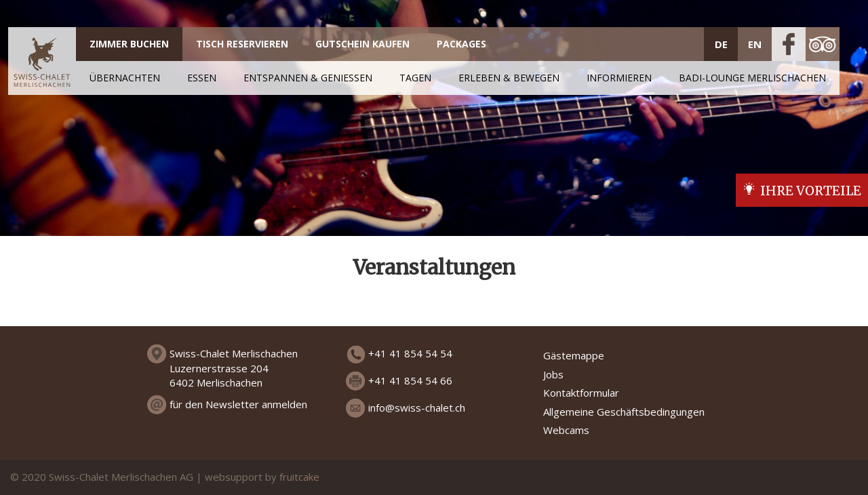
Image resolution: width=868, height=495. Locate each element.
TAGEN (415, 78)
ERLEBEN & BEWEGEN (509, 78)
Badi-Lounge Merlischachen (752, 78)
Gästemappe (574, 355)
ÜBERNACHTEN (125, 78)
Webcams (566, 430)
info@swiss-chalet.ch (417, 408)
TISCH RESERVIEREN (242, 44)
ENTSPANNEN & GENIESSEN (308, 78)
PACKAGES (461, 44)
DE (721, 44)
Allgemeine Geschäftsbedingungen (624, 412)
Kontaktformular (581, 393)
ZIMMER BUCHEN (129, 44)
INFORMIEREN (619, 78)
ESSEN (202, 78)
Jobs (553, 374)
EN (755, 44)
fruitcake (299, 477)
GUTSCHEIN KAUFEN (362, 44)
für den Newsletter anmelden (238, 404)
